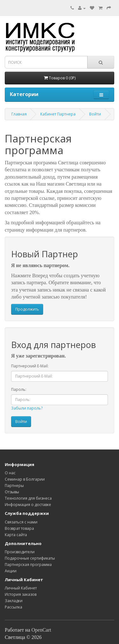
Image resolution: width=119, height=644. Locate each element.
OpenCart (41, 630)
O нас (10, 473)
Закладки (14, 601)
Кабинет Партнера (58, 114)
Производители (20, 552)
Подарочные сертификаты (30, 558)
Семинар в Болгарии (25, 479)
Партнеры (14, 486)
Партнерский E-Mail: (30, 366)
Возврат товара (19, 528)
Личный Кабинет (21, 588)
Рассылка (13, 607)
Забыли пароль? (27, 408)
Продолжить (27, 309)
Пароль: (19, 389)
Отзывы (12, 492)
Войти (95, 114)
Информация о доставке (28, 505)
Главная (19, 114)
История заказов (21, 594)
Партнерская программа (28, 565)
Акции (11, 571)
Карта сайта (16, 535)
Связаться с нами (21, 522)
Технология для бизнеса (28, 498)
